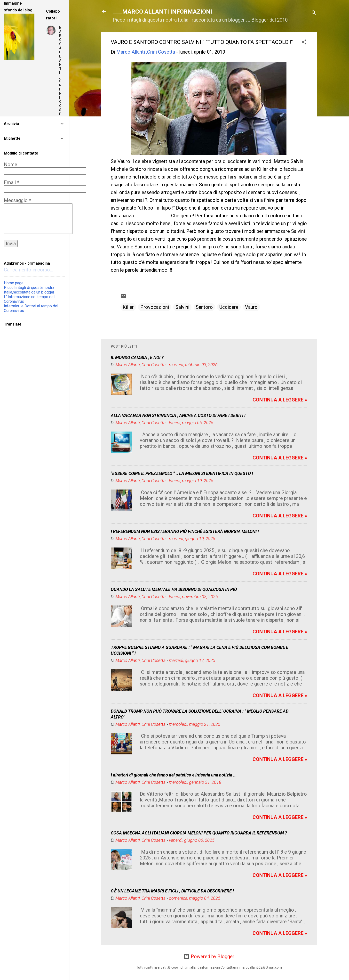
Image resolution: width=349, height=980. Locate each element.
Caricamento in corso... (28, 270)
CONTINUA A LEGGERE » (280, 400)
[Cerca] (314, 13)
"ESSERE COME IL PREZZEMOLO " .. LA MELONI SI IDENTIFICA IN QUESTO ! (182, 473)
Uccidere (229, 307)
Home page (14, 283)
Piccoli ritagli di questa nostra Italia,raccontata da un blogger (29, 290)
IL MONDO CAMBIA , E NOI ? (137, 357)
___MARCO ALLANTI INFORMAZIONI (162, 12)
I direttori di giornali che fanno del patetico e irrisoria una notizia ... (174, 775)
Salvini (182, 307)
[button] (304, 43)
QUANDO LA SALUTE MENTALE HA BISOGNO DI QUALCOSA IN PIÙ (174, 589)
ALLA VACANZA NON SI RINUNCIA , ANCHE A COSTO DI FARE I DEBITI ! (178, 415)
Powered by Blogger (209, 956)
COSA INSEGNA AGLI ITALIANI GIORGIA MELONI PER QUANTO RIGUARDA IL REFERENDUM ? (199, 833)
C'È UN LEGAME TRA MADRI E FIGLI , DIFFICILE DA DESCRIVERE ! (172, 891)
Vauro (251, 307)
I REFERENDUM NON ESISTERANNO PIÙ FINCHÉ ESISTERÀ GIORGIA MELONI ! (185, 531)
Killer (128, 307)
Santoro (204, 307)
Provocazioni (155, 307)
